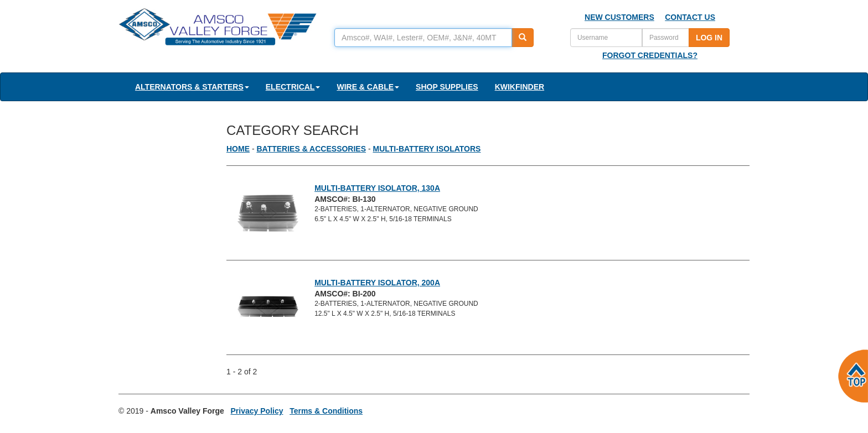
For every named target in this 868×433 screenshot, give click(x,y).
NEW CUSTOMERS (619, 17)
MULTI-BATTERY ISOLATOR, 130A (377, 188)
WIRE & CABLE (368, 87)
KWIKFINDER (520, 87)
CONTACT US (690, 17)
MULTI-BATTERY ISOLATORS (427, 149)
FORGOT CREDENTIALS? (650, 55)
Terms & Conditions (326, 411)
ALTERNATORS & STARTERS (192, 87)
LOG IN (709, 38)
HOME (238, 149)
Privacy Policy (257, 411)
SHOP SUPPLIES (447, 87)
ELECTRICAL (293, 87)
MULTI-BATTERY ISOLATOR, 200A (377, 283)
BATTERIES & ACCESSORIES (311, 149)
